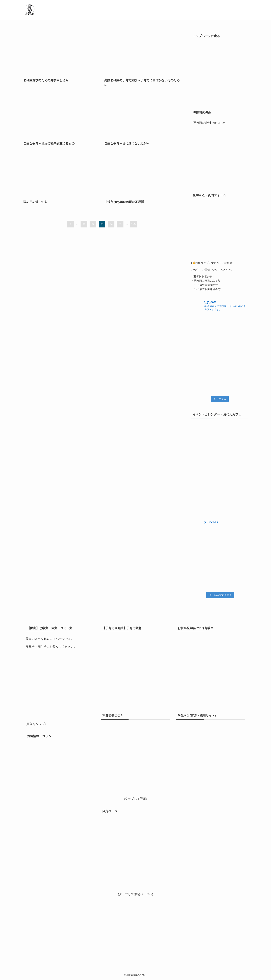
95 (120, 224)
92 (93, 224)
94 (111, 224)
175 (133, 224)
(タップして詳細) (136, 799)
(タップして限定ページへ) (136, 894)
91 (84, 224)
